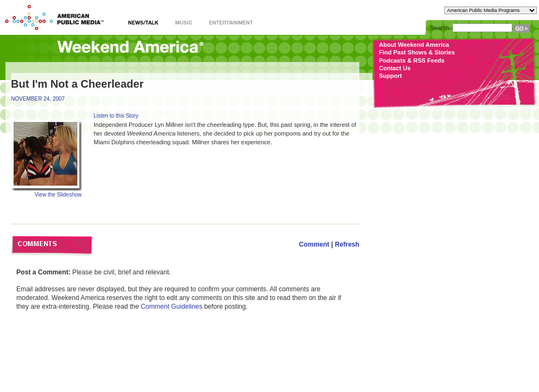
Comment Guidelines (172, 307)
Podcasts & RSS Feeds (412, 60)
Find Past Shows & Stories (417, 52)
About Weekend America (414, 45)
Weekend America (130, 48)
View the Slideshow (58, 195)
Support (390, 76)
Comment (314, 244)
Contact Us (395, 68)
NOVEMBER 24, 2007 (38, 99)
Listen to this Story (116, 116)
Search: (440, 28)
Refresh (347, 244)
